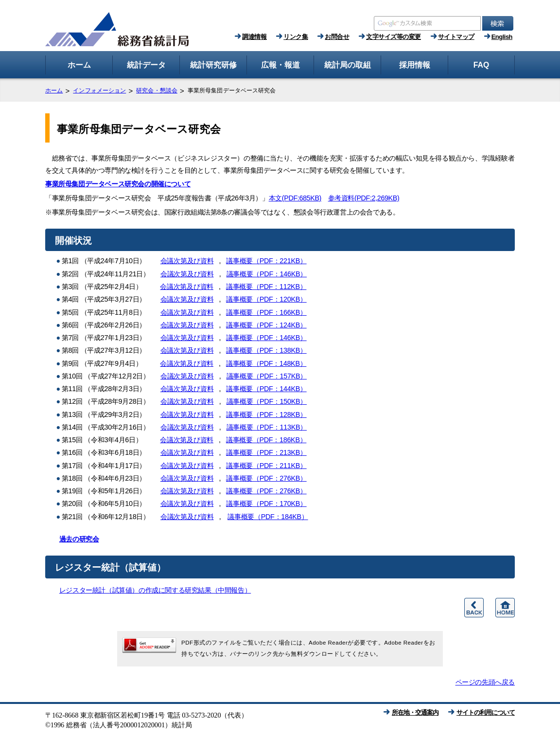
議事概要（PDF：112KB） (266, 287)
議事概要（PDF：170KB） (266, 504)
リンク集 (296, 37)
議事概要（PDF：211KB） (266, 466)
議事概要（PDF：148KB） (266, 363)
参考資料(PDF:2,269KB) (364, 198)
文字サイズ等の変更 (394, 37)
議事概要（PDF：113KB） (267, 427)
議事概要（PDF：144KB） (266, 389)
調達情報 (254, 37)
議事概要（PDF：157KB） (267, 376)
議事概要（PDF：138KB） (266, 350)
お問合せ (337, 37)
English (502, 37)
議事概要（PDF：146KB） (267, 274)
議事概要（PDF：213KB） (266, 452)
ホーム (54, 90)
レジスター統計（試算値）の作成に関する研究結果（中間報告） (155, 590)
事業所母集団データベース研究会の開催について (118, 184)
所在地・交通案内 (415, 712)
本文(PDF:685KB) (295, 198)
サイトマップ (456, 37)
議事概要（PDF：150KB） (267, 401)
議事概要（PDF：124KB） (266, 325)
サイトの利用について (486, 712)
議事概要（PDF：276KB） (266, 478)
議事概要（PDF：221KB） (266, 261)
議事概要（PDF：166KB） (266, 312)
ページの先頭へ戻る (485, 682)
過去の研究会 (79, 539)
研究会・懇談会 (157, 90)
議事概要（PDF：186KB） (266, 440)
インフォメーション (99, 90)
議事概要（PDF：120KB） (266, 299)
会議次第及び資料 (187, 261)
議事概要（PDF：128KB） (266, 414)
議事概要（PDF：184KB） (268, 517)
